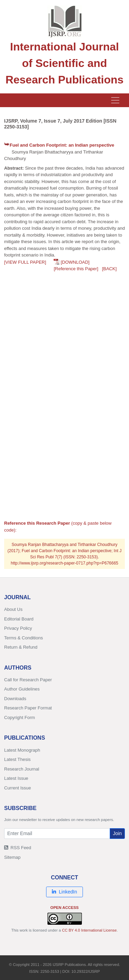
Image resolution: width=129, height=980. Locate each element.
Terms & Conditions (24, 638)
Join (117, 833)
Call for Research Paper (28, 680)
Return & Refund (21, 647)
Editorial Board (19, 619)
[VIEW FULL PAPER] (25, 262)
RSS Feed (18, 848)
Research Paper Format (28, 708)
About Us (13, 609)
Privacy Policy (18, 628)
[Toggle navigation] (115, 100)
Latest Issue (16, 778)
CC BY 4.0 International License (89, 930)
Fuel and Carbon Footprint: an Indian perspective (62, 145)
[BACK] (109, 269)
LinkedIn (64, 892)
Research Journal (22, 769)
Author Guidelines (22, 689)
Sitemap (12, 857)
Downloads (15, 699)
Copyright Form (20, 717)
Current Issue (18, 788)
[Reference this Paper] (76, 269)
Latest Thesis (17, 759)
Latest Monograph (22, 750)
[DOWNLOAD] (75, 262)
